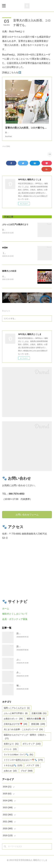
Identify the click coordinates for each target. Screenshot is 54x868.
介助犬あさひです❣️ (15, 727)
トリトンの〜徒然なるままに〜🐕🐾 (23, 763)
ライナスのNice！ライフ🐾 (18, 758)
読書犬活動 (39, 716)
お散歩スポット (13, 722)
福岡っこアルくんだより (17, 711)
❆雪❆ (5, 251)
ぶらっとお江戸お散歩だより (15, 227)
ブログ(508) (6, 149)
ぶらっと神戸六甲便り (27, 662)
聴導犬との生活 (9, 274)
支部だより (11, 747)
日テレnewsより (8, 280)
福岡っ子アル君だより (27, 689)
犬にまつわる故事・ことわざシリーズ (23, 733)
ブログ (27, 774)
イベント (10, 752)
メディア (33, 768)
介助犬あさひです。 (26, 675)
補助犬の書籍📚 (36, 722)
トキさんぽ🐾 (13, 768)
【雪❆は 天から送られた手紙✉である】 (18, 256)
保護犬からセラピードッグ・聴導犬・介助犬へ (25, 740)
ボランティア (32, 747)
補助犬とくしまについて (15, 617)
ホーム (6, 612)
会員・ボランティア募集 (15, 622)
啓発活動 (38, 727)
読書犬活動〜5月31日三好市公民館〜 (33, 636)
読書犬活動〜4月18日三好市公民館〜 (33, 649)
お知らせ (10, 774)
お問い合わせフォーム (27, 518)
